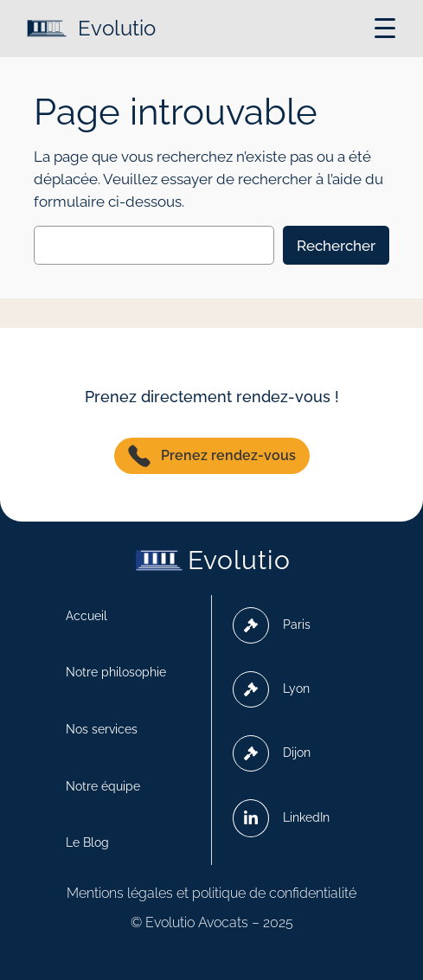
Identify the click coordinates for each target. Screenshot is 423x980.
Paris (272, 625)
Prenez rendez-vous (212, 456)
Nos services (102, 729)
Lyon (271, 689)
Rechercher (336, 246)
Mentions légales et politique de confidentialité (211, 893)
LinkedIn (281, 818)
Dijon (272, 753)
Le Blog (87, 842)
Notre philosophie (116, 672)
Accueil (87, 616)
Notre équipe (103, 786)
